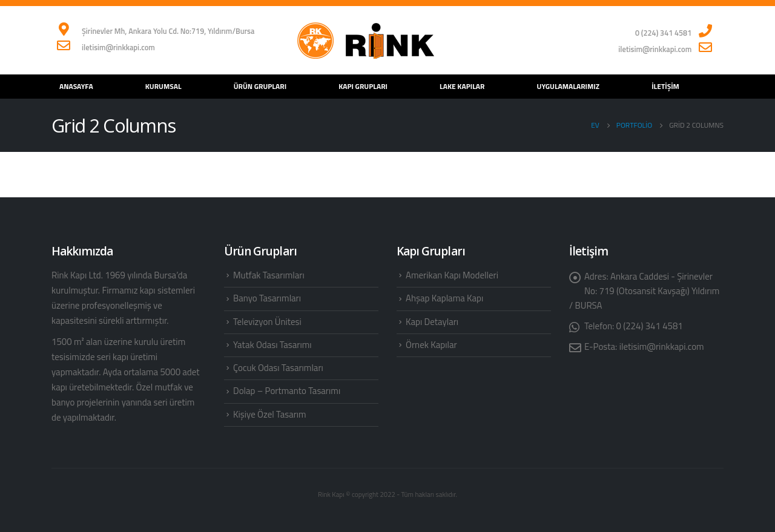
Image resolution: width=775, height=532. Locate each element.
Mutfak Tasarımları (269, 275)
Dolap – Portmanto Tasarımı (287, 391)
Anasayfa (76, 86)
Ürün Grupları (260, 86)
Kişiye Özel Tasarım (270, 414)
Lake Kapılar (462, 86)
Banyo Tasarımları (267, 298)
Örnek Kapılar (431, 345)
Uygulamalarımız (569, 86)
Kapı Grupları (363, 86)
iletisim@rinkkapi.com (662, 346)
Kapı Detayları (432, 322)
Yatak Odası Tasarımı (272, 345)
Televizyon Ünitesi (267, 322)
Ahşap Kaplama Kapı (444, 298)
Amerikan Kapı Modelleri (452, 275)
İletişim (665, 86)
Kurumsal (163, 86)
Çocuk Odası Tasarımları (278, 368)
